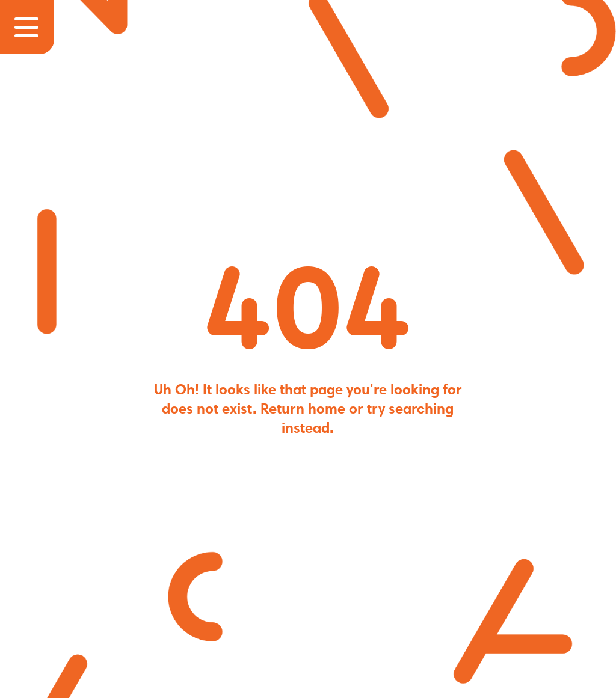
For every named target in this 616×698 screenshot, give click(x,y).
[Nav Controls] (27, 27)
